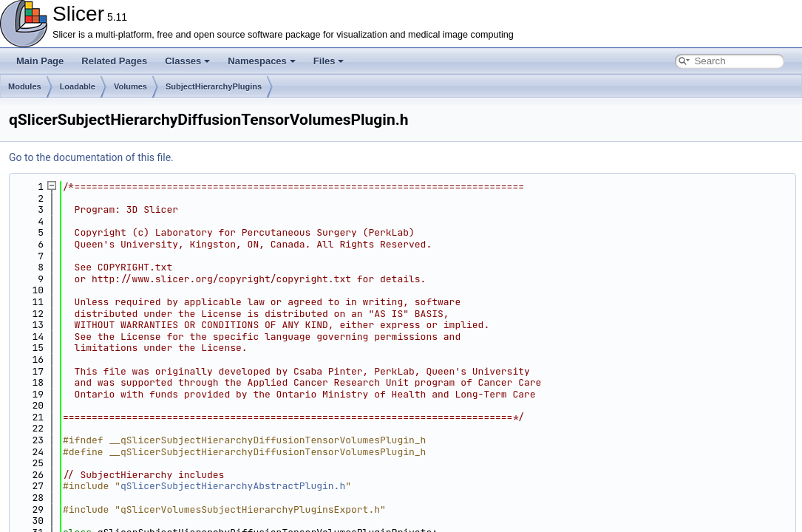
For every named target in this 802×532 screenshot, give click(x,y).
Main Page (40, 61)
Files (329, 61)
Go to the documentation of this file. (91, 157)
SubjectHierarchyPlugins (214, 86)
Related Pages (114, 61)
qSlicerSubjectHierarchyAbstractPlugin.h (233, 486)
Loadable (78, 86)
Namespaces (262, 61)
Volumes (130, 86)
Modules (25, 86)
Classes (187, 61)
